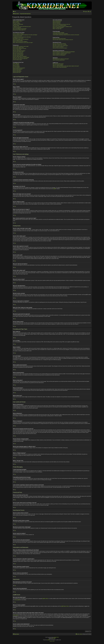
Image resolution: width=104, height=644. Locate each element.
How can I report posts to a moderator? (20, 56)
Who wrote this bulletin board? (58, 64)
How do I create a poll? (17, 50)
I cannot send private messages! (58, 33)
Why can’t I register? (17, 23)
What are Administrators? (57, 21)
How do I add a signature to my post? (20, 49)
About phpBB (17, 600)
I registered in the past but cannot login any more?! (22, 27)
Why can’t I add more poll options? (19, 51)
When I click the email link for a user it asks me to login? (23, 43)
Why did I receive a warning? (18, 55)
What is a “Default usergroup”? (58, 28)
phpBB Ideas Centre (65, 606)
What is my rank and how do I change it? (20, 41)
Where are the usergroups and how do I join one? (62, 24)
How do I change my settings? (18, 34)
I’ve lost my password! (17, 28)
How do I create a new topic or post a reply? (21, 46)
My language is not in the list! (18, 38)
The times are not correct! (18, 36)
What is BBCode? (16, 63)
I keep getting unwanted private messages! (60, 34)
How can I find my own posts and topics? (60, 48)
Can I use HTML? (16, 65)
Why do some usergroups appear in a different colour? (62, 27)
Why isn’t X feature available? (58, 65)
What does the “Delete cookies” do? (19, 30)
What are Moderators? (57, 22)
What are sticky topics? (17, 70)
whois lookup (15, 615)
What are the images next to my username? (21, 39)
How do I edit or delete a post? (18, 47)
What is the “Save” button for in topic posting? (21, 57)
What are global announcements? (19, 68)
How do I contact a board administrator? (60, 67)
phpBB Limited (45, 599)
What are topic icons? (17, 72)
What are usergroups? (57, 23)
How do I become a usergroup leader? (60, 25)
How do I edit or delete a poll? (18, 52)
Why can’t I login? (16, 25)
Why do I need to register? (18, 21)
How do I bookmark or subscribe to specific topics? (62, 53)
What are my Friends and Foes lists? (59, 39)
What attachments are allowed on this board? (61, 59)
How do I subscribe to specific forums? (60, 54)
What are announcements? (18, 69)
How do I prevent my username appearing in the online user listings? (25, 35)
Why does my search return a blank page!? (60, 46)
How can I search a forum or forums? (59, 43)
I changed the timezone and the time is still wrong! (22, 37)
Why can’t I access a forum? (18, 53)
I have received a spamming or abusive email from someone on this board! (66, 35)
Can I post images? (16, 67)
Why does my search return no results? (60, 45)
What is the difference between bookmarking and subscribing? (64, 52)
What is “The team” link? (57, 29)
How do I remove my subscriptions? (59, 55)
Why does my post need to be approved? (20, 59)
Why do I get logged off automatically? (20, 29)
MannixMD (54, 638)
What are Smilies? (16, 66)
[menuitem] (14, 12)
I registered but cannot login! (18, 24)
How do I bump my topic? (17, 60)
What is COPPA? (16, 22)
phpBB (54, 189)
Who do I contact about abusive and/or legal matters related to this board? (66, 66)
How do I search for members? (58, 47)
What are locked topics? (17, 71)
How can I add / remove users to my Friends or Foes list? (63, 40)
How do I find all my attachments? (59, 60)
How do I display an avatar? (18, 40)
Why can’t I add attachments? (18, 54)
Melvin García (56, 637)
